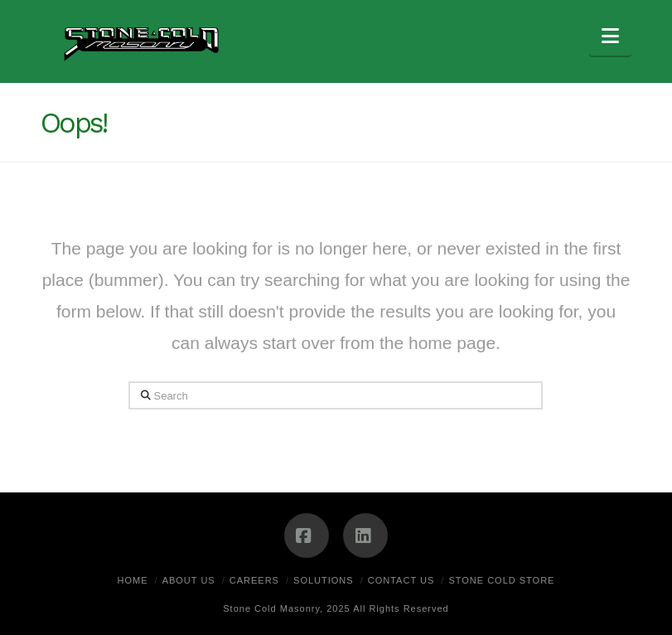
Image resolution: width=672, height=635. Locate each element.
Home (133, 580)
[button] (610, 36)
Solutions (324, 580)
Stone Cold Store (501, 580)
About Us (189, 580)
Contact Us (401, 580)
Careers (254, 580)
